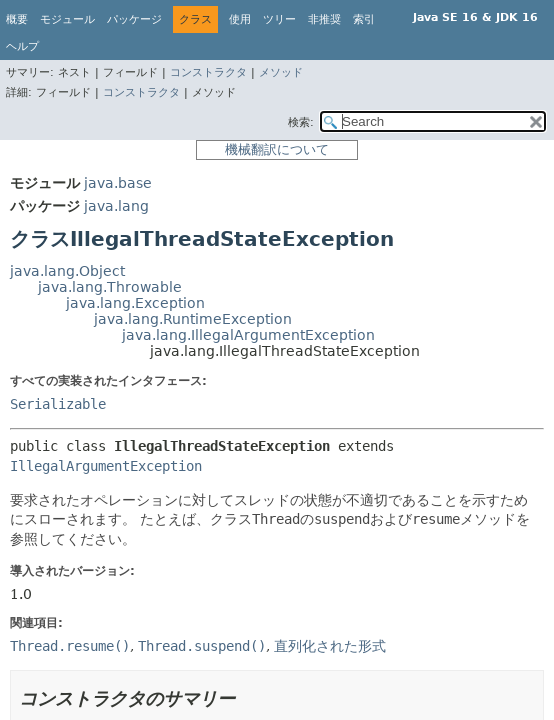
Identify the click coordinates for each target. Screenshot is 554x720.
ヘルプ (22, 46)
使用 (240, 19)
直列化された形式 (330, 646)
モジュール (67, 19)
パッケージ (134, 19)
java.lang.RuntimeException (193, 319)
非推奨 (324, 19)
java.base (118, 183)
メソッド (281, 72)
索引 (364, 19)
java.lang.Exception (135, 303)
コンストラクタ (208, 72)
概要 (17, 19)
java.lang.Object (67, 271)
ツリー (279, 19)
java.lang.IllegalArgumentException (248, 335)
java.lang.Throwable (110, 287)
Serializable (58, 404)
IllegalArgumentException (106, 466)
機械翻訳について (277, 149)
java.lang (116, 206)
